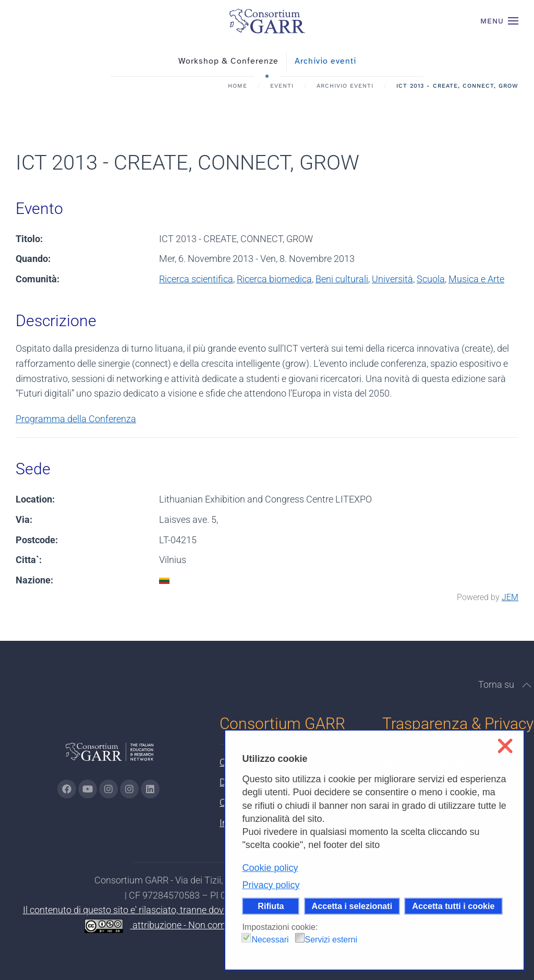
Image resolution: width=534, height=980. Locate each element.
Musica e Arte (476, 279)
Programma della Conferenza (76, 419)
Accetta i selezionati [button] (352, 906)
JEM (510, 597)
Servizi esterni (331, 940)
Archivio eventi (325, 61)
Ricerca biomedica (274, 279)
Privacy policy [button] (271, 885)
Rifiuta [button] (271, 906)
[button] (500, 21)
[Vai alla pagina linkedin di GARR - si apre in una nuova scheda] (150, 789)
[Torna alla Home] (267, 21)
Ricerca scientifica (196, 279)
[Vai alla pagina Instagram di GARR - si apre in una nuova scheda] (108, 789)
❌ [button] (505, 746)
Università (392, 279)
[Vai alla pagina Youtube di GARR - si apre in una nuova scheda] (88, 789)
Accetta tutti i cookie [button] (453, 906)
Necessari (270, 940)
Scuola (431, 279)
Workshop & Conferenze (228, 61)
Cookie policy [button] (270, 868)
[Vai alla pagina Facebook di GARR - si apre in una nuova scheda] (67, 789)
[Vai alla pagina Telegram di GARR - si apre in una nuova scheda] (129, 789)
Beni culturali (342, 279)
